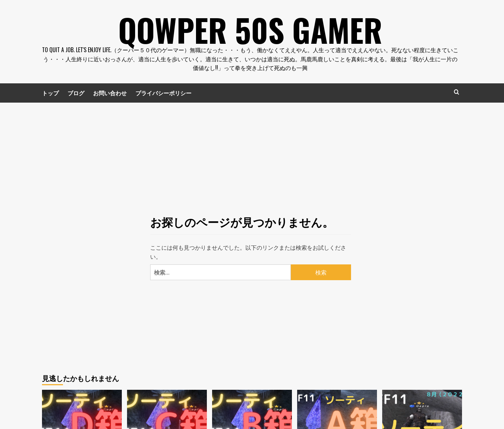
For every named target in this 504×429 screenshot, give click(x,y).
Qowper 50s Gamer (250, 28)
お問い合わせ (110, 93)
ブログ (76, 93)
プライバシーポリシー (163, 93)
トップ (50, 93)
